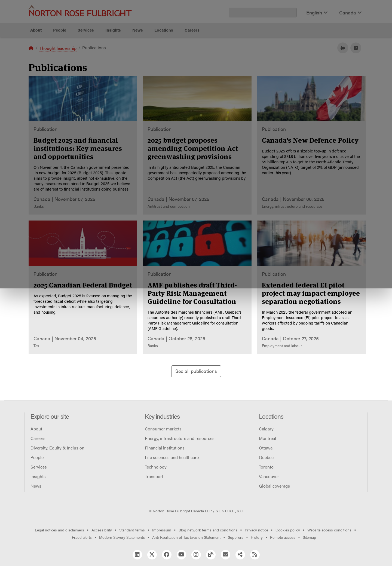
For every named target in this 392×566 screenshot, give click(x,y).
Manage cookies (199, 57)
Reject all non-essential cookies (276, 57)
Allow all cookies (123, 57)
